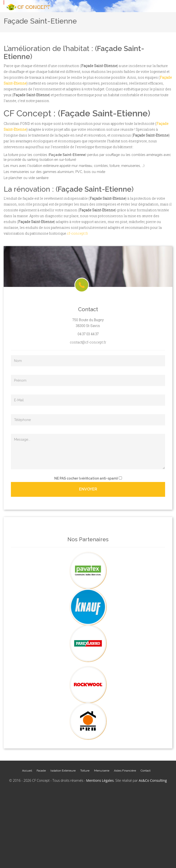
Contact (146, 771)
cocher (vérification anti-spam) (86, 478)
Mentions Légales (100, 780)
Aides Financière (125, 771)
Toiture (85, 771)
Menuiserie (102, 771)
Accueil (27, 771)
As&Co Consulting (153, 780)
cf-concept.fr (77, 233)
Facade (41, 771)
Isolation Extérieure (63, 771)
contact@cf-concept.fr (88, 342)
